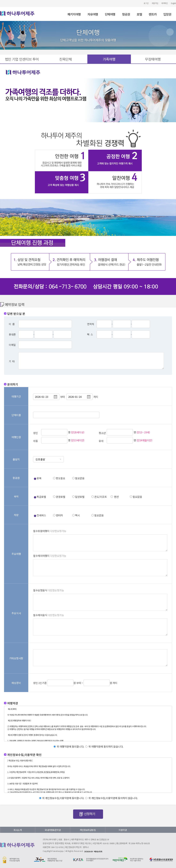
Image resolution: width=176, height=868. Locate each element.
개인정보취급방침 (88, 830)
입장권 (167, 14)
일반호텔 (80, 497)
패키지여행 (74, 14)
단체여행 (110, 14)
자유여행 (93, 14)
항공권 (126, 14)
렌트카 (153, 14)
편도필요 (60, 478)
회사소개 (18, 830)
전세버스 (41, 515)
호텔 (139, 14)
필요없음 (80, 478)
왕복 (39, 478)
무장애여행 (153, 59)
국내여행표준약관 (53, 830)
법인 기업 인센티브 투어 (22, 59)
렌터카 (59, 515)
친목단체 (65, 59)
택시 (77, 515)
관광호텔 (60, 497)
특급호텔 (41, 497)
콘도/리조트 (100, 497)
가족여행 (109, 59)
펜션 (116, 497)
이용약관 (123, 830)
